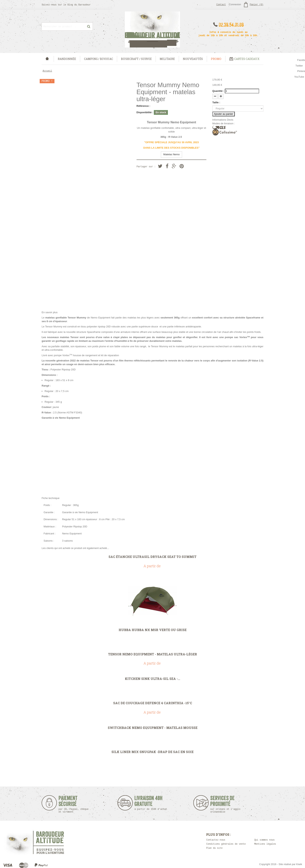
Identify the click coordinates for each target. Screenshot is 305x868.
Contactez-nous (216, 840)
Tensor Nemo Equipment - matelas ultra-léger (153, 654)
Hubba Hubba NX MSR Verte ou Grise (153, 630)
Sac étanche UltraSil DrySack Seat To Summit (152, 557)
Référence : (143, 106)
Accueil (47, 71)
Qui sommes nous (264, 840)
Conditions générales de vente (226, 844)
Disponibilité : (145, 112)
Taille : (216, 102)
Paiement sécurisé (74, 804)
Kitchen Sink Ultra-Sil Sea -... (152, 679)
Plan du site (214, 848)
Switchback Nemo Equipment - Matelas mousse (153, 728)
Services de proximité (227, 804)
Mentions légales (265, 844)
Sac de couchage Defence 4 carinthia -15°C (153, 703)
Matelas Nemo (172, 154)
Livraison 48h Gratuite (149, 803)
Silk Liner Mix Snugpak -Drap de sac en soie (152, 752)
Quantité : (218, 91)
